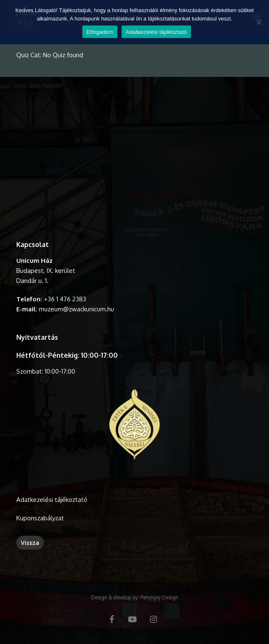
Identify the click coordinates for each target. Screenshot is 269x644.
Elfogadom (100, 32)
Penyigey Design (159, 597)
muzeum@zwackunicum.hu (76, 309)
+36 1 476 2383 (65, 299)
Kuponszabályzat (40, 518)
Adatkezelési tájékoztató (52, 500)
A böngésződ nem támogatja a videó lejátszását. (135, 159)
